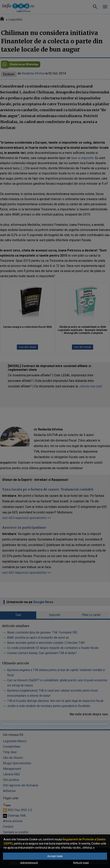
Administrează (29, 863)
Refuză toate (81, 863)
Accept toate (55, 856)
